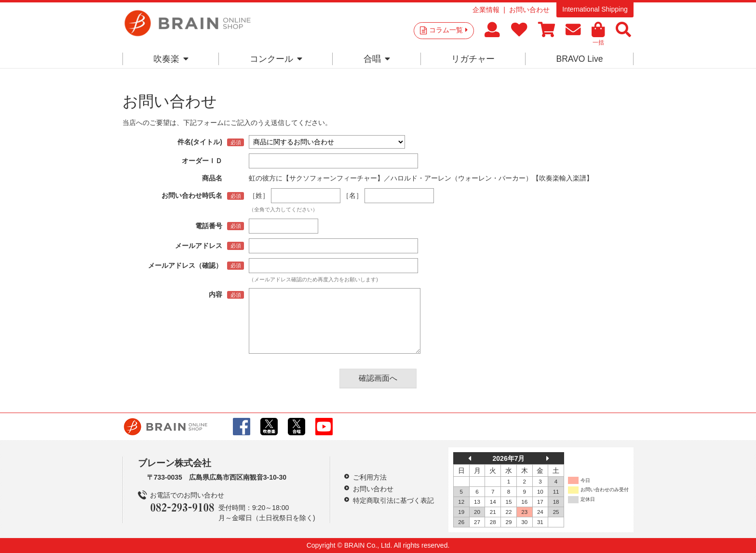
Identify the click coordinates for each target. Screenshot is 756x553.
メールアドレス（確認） (185, 265)
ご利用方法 (370, 477)
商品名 (212, 178)
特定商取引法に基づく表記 (393, 500)
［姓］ (259, 195)
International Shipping (595, 9)
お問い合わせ (529, 10)
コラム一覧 (448, 30)
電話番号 (209, 226)
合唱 (377, 59)
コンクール (276, 59)
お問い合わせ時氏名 (192, 195)
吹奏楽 (171, 59)
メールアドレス (199, 246)
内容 (216, 294)
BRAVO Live (579, 59)
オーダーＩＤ (202, 161)
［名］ (352, 195)
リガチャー (473, 59)
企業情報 (486, 10)
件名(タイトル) (200, 142)
